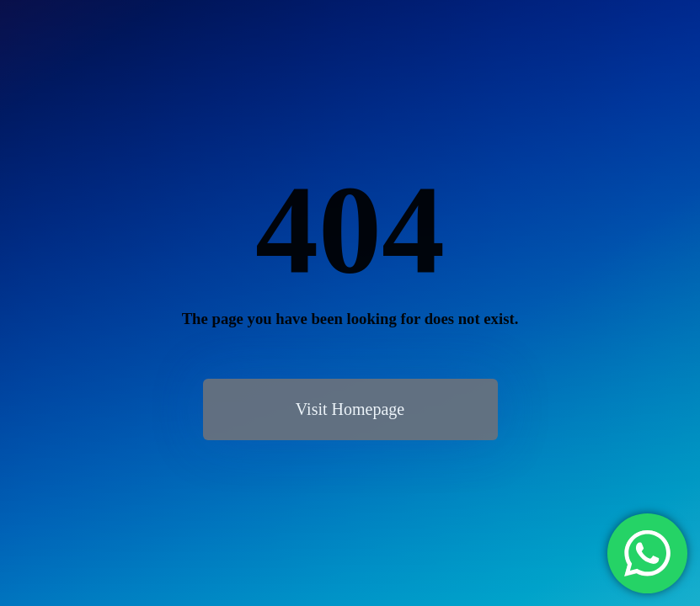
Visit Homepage (350, 409)
